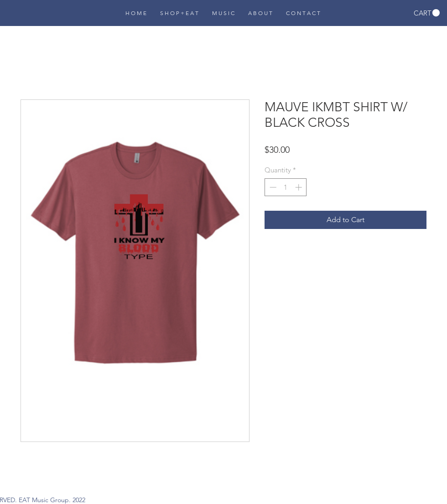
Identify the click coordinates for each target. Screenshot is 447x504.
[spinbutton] (286, 187)
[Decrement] (272, 187)
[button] (427, 13)
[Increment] (299, 187)
